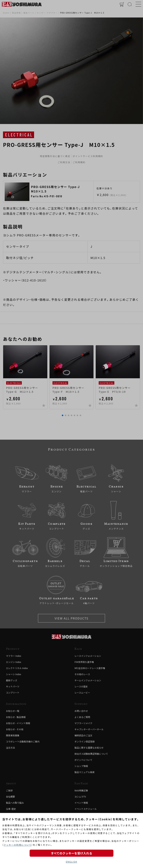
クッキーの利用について (18, 845)
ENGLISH (71, 862)
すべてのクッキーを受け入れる (71, 853)
